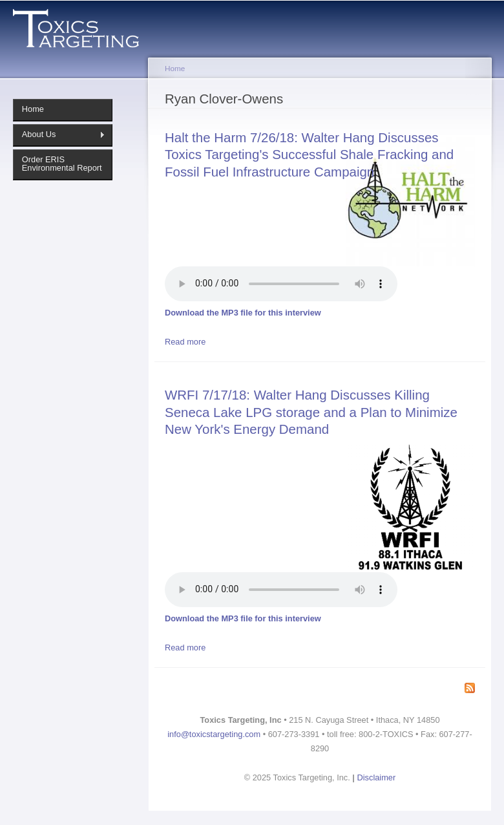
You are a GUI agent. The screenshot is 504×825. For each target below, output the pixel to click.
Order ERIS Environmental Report (62, 164)
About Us (59, 134)
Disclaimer (377, 777)
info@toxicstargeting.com (214, 734)
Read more (185, 342)
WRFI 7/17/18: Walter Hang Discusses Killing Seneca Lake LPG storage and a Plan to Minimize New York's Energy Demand (311, 412)
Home (33, 109)
